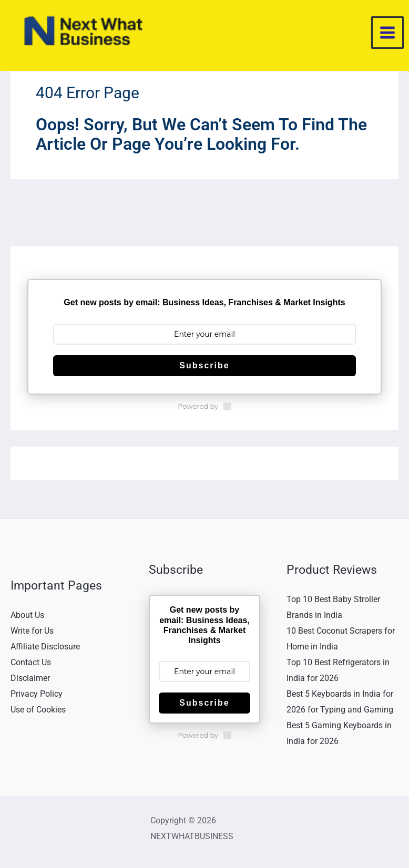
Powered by (204, 410)
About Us (27, 619)
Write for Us (32, 634)
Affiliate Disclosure (45, 650)
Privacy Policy (37, 697)
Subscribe (204, 369)
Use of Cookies (38, 712)
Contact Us (31, 665)
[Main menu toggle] (387, 35)
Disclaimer (30, 681)
